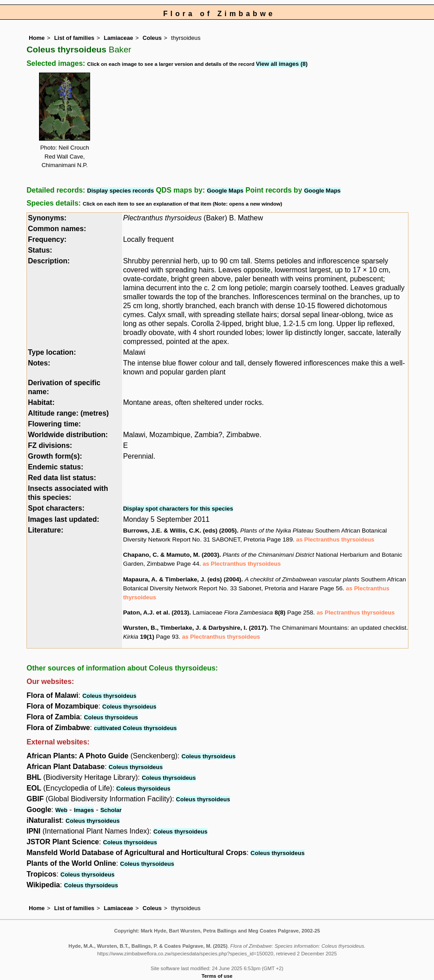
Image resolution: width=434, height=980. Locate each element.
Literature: (46, 530)
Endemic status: (56, 467)
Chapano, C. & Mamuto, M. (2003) (171, 555)
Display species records (120, 191)
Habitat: (41, 402)
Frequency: (47, 239)
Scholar (111, 810)
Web (61, 810)
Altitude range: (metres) (68, 413)
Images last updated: (63, 519)
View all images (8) (282, 64)
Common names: (57, 229)
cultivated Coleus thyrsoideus (135, 728)
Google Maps (225, 191)
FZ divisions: (50, 445)
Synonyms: (47, 218)
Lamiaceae (118, 38)
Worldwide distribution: (68, 435)
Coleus (152, 38)
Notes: (39, 363)
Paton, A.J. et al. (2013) (156, 612)
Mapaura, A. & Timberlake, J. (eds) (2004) (182, 579)
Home (37, 38)
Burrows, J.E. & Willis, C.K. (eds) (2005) (180, 531)
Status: (40, 250)
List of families (74, 38)
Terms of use (217, 976)
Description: (49, 261)
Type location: (52, 352)
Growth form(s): (55, 456)
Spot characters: (56, 508)
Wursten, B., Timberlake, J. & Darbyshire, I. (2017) (195, 628)
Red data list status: (62, 478)
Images (84, 810)
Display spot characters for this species (178, 509)
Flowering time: (54, 424)
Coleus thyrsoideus (110, 696)
